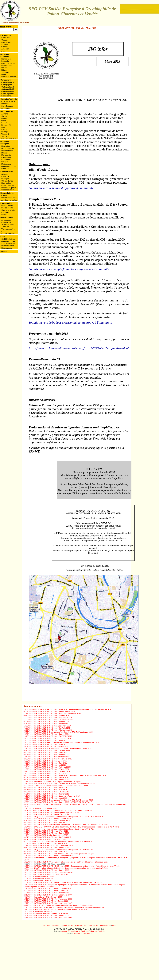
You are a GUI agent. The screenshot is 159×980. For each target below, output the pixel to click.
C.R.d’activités (7, 181)
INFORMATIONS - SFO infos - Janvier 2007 (52, 915)
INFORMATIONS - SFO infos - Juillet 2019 (51, 788)
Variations (5, 72)
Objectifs (5, 40)
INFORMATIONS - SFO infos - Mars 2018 (51, 798)
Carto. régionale (8, 94)
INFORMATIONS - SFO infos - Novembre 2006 (53, 918)
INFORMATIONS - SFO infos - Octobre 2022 (52, 751)
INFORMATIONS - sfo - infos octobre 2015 (51, 835)
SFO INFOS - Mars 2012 (44, 876)
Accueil (4, 23)
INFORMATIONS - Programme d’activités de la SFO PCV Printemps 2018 (64, 800)
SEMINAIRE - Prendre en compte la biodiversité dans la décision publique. (64, 905)
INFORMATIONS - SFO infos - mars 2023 (51, 744)
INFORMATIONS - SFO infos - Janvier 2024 (52, 734)
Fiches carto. (6, 96)
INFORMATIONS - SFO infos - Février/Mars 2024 (54, 730)
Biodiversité (6, 108)
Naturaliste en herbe (9, 198)
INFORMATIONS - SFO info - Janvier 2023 (51, 746)
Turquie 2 (5, 136)
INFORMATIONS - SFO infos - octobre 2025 (52, 716)
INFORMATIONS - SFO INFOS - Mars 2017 (52, 814)
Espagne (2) (6, 125)
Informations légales (51, 925)
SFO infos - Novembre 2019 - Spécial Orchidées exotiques (57, 782)
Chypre (4, 116)
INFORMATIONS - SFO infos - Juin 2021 (50, 763)
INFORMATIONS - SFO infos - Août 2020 (51, 773)
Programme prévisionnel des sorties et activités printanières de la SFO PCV (64, 829)
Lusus (4, 75)
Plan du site (93, 925)
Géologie (5, 174)
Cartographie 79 (8, 87)
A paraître (5, 227)
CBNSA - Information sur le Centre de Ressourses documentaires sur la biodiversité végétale (71, 868)
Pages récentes (8, 185)
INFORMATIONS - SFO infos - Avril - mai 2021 (53, 767)
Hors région (6, 183)
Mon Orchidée (7, 151)
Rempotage (6, 157)
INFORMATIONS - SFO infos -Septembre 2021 (53, 759)
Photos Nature (7, 206)
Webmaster (89, 933)
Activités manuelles (9, 200)
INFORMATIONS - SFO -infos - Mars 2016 (51, 831)
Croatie (4, 118)
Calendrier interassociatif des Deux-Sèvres (51, 913)
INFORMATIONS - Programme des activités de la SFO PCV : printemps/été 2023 (66, 742)
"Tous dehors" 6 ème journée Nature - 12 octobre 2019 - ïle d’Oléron (61, 786)
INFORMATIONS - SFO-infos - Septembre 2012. (53, 872)
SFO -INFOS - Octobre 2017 (46, 808)
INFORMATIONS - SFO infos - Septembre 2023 (53, 738)
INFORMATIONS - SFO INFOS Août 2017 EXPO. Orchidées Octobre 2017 (64, 810)
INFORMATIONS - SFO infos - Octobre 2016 (52, 821)
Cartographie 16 (8, 82)
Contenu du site (67, 925)
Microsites (5, 104)
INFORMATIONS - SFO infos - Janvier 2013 (52, 870)
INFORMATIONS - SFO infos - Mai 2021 (50, 765)
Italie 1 (4, 127)
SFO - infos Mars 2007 (43, 911)
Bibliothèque (6, 220)
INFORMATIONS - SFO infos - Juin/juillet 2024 (53, 728)
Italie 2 (4, 130)
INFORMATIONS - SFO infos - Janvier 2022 (52, 755)
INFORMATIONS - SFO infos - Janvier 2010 (52, 893)
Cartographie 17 (8, 85)
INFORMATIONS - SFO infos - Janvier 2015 (52, 847)
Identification (6, 59)
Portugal (5, 132)
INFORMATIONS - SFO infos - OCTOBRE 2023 (53, 736)
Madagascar (6, 164)
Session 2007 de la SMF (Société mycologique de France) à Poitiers (61, 909)
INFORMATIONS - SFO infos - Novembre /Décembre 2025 (58, 713)
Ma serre (5, 153)
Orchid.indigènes (8, 239)
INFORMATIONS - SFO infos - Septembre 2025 (53, 718)
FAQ (114, 925)
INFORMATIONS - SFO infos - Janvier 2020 (52, 779)
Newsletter (6, 146)
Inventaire (5, 61)
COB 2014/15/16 (8, 101)
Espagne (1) (6, 123)
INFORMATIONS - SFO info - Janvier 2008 (51, 901)
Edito (3, 51)
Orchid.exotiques (8, 241)
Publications (6, 222)
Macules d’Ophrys (9, 188)
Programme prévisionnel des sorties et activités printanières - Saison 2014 (64, 850)
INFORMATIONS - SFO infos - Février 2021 (52, 769)
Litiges (4, 70)
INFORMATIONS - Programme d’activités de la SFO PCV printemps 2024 (63, 732)
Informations (24, 23)
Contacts (5, 47)
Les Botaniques (8, 148)
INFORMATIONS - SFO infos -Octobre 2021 (52, 757)
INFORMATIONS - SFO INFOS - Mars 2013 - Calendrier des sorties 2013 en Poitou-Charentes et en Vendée (77, 866)
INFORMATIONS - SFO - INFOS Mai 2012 (51, 874)
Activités (5, 44)
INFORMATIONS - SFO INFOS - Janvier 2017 (52, 819)
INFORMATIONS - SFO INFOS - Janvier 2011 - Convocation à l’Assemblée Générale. (68, 883)
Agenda (4, 251)
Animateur (78, 933)
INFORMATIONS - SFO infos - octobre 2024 (52, 724)
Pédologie (5, 176)
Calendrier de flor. (8, 63)
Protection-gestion (9, 77)
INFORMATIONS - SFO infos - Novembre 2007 (53, 903)
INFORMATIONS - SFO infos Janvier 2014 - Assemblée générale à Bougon (64, 854)
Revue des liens (81, 925)
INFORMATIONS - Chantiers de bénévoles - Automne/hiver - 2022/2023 (63, 749)
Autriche (5, 114)
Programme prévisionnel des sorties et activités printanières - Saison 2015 (64, 841)
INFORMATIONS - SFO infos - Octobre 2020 (52, 771)
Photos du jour (7, 208)
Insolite (4, 215)
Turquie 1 (5, 134)
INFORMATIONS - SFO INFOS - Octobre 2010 (53, 889)
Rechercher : (7, 27)
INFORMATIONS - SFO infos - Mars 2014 (51, 852)
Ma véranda (6, 155)
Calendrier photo (8, 210)
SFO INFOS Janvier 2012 (44, 878)
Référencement (8, 246)
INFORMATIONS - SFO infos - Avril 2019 (50, 790)
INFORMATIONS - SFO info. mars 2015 (50, 839)
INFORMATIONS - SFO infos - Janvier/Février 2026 (55, 711)
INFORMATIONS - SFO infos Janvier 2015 (51, 843)
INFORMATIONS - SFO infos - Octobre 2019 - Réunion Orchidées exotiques (64, 784)
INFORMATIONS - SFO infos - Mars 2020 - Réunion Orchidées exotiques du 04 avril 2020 (70, 775)
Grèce (4, 121)
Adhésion (5, 49)
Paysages (5, 179)
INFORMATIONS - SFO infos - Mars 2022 (51, 753)
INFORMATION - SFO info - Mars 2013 (50, 864)
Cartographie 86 (8, 91)
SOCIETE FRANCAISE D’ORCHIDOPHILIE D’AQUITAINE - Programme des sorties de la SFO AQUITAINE (77, 827)
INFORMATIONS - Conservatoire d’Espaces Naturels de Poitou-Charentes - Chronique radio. (71, 862)
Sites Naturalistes (8, 244)
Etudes (4, 231)
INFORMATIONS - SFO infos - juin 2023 (50, 740)
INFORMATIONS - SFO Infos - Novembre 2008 (53, 899)
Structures (5, 38)
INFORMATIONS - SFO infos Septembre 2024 (53, 726)
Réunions (5, 169)
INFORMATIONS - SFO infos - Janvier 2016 (52, 833)
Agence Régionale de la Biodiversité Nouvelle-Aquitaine (83, 931)
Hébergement (7, 248)
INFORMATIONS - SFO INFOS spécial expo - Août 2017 (57, 812)
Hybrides (5, 68)
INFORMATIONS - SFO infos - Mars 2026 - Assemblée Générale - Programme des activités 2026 (73, 709)
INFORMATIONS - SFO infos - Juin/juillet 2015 (53, 837)
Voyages (5, 162)
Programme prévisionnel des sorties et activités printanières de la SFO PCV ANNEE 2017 (70, 817)
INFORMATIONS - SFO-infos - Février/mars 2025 (54, 720)
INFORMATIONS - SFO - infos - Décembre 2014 (53, 845)
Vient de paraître (8, 229)
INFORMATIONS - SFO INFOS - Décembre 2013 (54, 856)
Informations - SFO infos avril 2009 (48, 897)
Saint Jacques (7, 106)
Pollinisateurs (7, 66)
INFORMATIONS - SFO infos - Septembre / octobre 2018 (57, 796)
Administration (105, 925)
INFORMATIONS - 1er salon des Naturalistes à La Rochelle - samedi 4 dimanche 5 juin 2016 (71, 825)
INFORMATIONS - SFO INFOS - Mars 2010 (52, 891)
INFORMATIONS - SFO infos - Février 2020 (52, 777)
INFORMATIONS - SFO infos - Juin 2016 (50, 823)
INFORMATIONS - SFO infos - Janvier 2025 (52, 722)
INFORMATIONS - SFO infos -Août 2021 (50, 761)
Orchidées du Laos (9, 166)
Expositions (6, 160)
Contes (4, 195)
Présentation (13, 23)
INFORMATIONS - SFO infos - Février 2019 (52, 792)
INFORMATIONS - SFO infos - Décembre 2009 (53, 895)
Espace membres (8, 233)
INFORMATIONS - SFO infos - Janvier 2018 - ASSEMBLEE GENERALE (63, 802)
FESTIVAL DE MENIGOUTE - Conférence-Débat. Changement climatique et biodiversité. (70, 907)
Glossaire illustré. (8, 190)
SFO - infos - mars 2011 (44, 880)
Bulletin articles (8, 224)
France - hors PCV (9, 138)
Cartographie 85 (8, 89)
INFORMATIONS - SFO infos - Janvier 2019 (52, 794)
